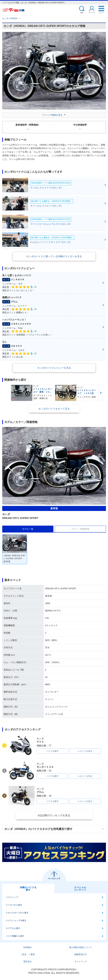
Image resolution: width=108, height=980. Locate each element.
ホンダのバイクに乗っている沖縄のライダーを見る (54, 256)
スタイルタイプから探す (17, 913)
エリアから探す (13, 928)
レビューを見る (85, 751)
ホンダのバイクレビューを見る (54, 368)
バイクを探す (52, 751)
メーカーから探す (14, 905)
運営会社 (27, 962)
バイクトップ (12, 897)
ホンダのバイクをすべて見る (54, 409)
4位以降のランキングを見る (54, 815)
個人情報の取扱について (81, 947)
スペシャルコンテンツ (80, 889)
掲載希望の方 (81, 954)
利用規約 (27, 947)
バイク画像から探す (15, 936)
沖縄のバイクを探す (28, 889)
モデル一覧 (28, 529)
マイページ (92, 13)
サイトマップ (81, 962)
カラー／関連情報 (80, 529)
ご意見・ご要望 (27, 954)
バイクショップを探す (16, 920)
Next (101, 393)
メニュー (101, 13)
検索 (82, 13)
